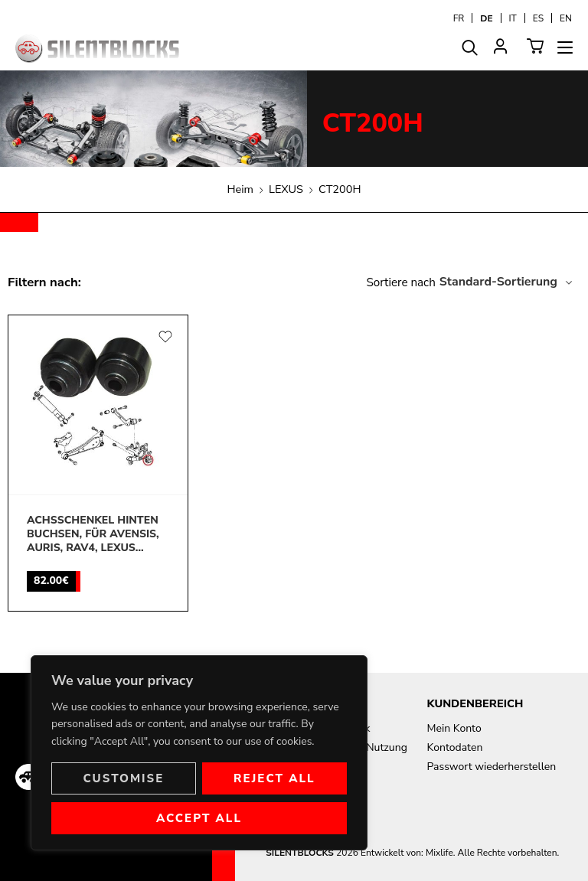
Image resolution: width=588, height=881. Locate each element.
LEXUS (286, 189)
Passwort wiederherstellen (492, 767)
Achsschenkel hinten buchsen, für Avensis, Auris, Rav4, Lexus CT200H (93, 535)
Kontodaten (455, 747)
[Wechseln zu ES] (538, 18)
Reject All (274, 778)
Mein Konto (454, 728)
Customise (123, 778)
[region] (199, 753)
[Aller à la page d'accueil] (97, 49)
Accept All (199, 818)
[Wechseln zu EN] (566, 18)
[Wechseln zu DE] (486, 18)
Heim (241, 189)
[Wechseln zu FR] (459, 18)
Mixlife (439, 853)
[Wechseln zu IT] (513, 18)
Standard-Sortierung (498, 282)
